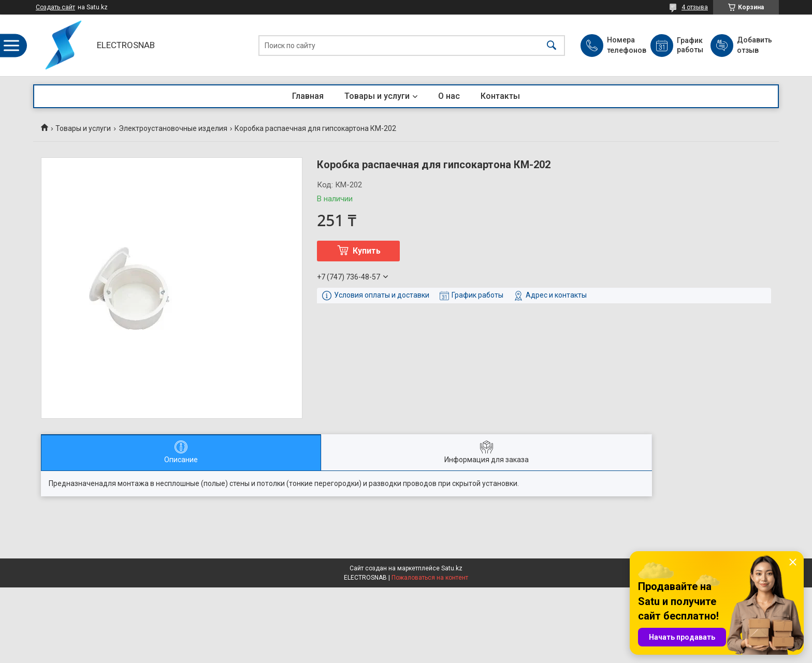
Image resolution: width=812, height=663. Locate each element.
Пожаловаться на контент (430, 578)
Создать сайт (55, 7)
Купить (367, 251)
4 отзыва (695, 7)
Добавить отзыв (754, 45)
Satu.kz (452, 568)
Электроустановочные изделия (173, 128)
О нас (449, 96)
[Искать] (552, 45)
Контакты (500, 96)
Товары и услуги (377, 96)
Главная (308, 96)
